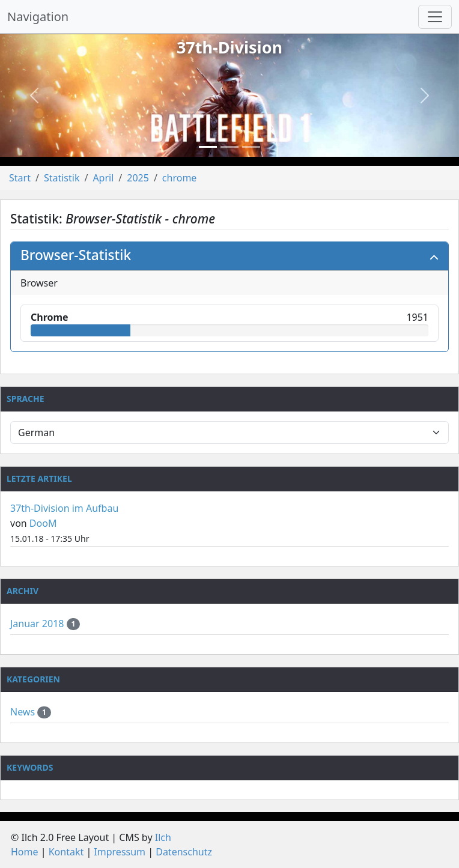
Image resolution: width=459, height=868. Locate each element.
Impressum (120, 852)
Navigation (38, 17)
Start (20, 178)
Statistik (62, 178)
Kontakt (66, 852)
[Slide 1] (208, 147)
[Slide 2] (229, 147)
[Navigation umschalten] (435, 17)
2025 (138, 178)
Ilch (163, 837)
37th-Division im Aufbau (64, 508)
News (24, 712)
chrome (180, 178)
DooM (43, 523)
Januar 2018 (38, 624)
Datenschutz (184, 852)
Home (25, 852)
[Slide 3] (251, 147)
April (103, 178)
